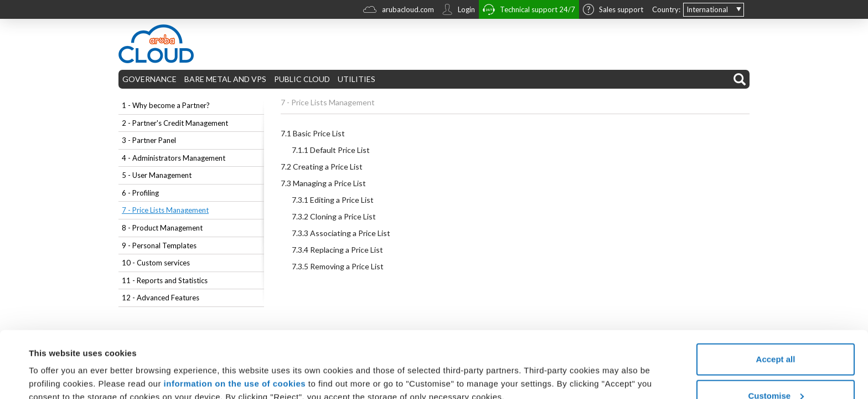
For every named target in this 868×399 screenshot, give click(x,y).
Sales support (613, 11)
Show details (55, 365)
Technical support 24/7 (529, 11)
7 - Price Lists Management (165, 210)
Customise (776, 333)
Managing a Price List (323, 183)
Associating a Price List (341, 233)
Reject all (776, 369)
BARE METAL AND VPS (225, 79)
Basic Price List (313, 133)
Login (458, 11)
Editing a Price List (333, 200)
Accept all (776, 297)
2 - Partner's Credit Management (175, 123)
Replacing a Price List (337, 250)
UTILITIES (356, 79)
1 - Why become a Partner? (166, 105)
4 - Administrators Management (174, 158)
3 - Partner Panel (149, 140)
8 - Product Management (162, 228)
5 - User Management (157, 175)
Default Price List (331, 150)
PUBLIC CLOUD (302, 79)
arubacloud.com (399, 11)
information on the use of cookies (235, 321)
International (707, 9)
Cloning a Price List (334, 216)
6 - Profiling (140, 193)
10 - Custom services (156, 263)
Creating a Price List (322, 167)
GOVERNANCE (149, 79)
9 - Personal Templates (159, 245)
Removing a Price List (338, 266)
